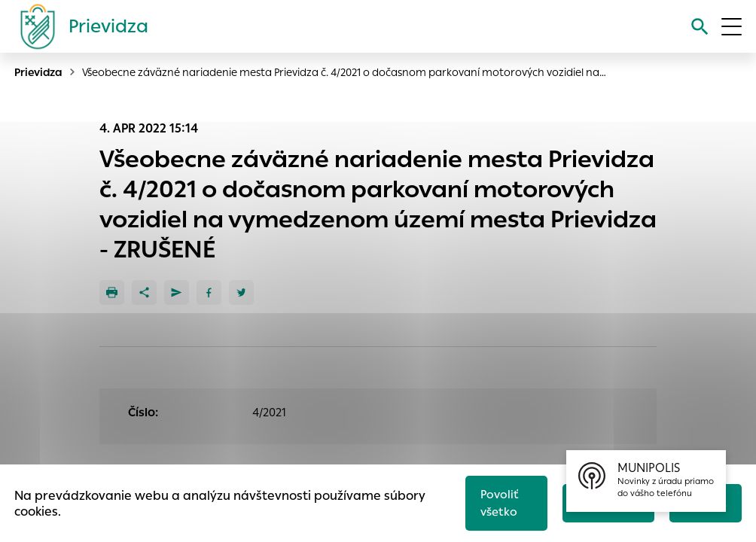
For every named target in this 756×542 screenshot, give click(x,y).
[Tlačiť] (112, 292)
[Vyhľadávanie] (699, 27)
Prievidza (38, 72)
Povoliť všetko (498, 502)
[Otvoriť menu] (732, 27)
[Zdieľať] (144, 292)
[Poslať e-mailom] (177, 292)
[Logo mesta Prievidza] (78, 26)
